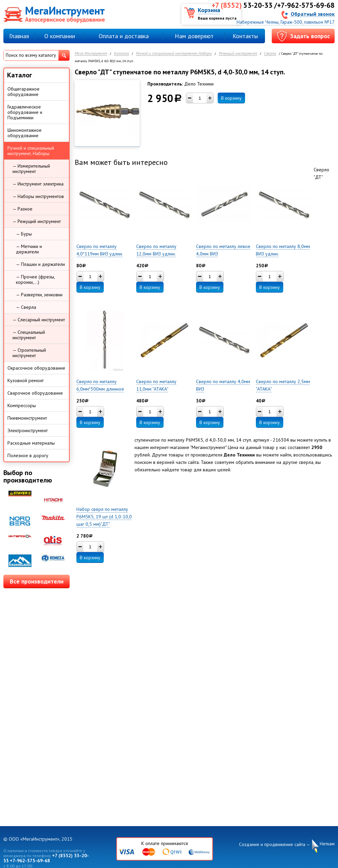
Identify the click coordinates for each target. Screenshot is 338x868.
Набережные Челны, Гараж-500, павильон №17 (286, 22)
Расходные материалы (31, 443)
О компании (60, 36)
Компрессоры (22, 405)
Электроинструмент (28, 430)
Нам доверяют (194, 36)
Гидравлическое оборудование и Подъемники (25, 112)
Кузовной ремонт (26, 380)
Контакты (245, 36)
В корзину (231, 98)
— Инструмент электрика (38, 184)
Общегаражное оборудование (23, 92)
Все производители (37, 581)
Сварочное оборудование (35, 393)
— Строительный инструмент (29, 353)
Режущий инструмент (238, 54)
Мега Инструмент (91, 54)
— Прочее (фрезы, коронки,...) (35, 279)
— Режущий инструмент (37, 221)
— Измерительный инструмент (31, 169)
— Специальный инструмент (29, 335)
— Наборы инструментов (38, 196)
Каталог (122, 54)
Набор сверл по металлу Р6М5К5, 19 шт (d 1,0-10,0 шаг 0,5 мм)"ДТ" (104, 517)
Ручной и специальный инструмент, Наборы (174, 54)
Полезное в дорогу (28, 455)
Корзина (209, 10)
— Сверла (26, 307)
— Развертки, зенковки (39, 295)
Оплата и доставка (124, 36)
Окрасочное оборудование (36, 368)
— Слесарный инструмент (39, 320)
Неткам (327, 844)
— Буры (24, 234)
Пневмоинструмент (27, 418)
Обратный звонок (313, 14)
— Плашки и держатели (40, 264)
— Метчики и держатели (29, 249)
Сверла (270, 54)
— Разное (22, 209)
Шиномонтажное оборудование (25, 133)
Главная (19, 36)
